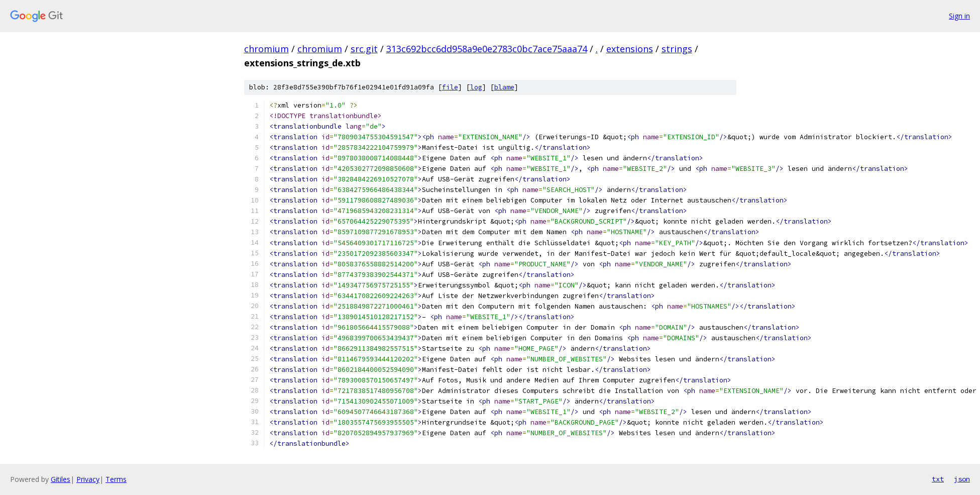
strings (677, 49)
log (476, 87)
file (450, 87)
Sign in (959, 16)
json (962, 479)
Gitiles (61, 479)
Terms (116, 479)
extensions (630, 49)
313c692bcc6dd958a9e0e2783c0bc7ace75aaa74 (487, 49)
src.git (364, 49)
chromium (266, 49)
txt (938, 479)
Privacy (88, 479)
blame (504, 87)
